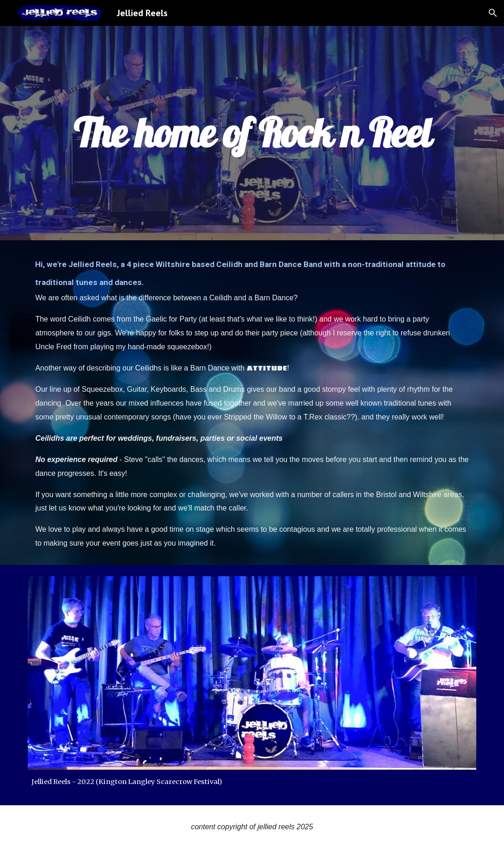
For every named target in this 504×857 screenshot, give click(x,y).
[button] (493, 13)
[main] (252, 133)
